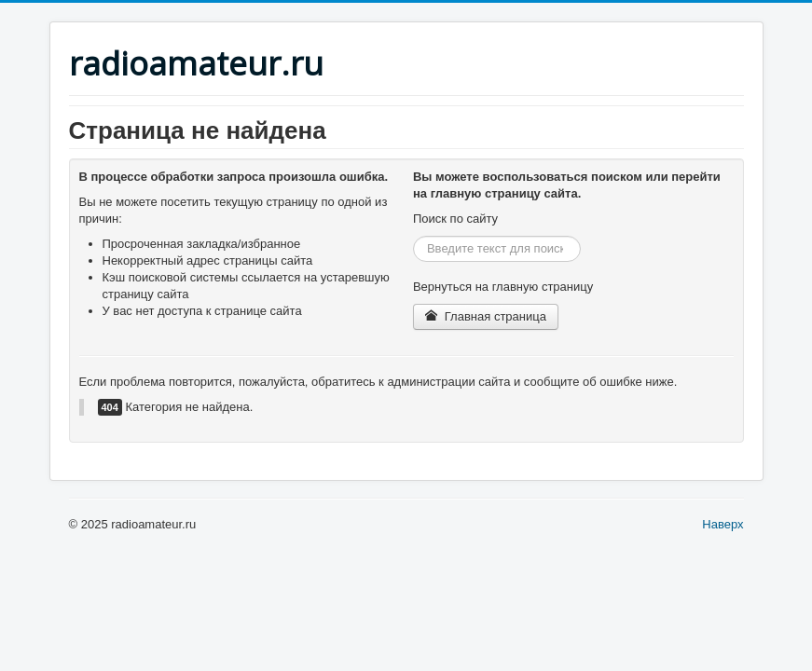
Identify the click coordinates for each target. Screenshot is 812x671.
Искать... (413, 236)
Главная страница (486, 316)
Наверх (723, 524)
